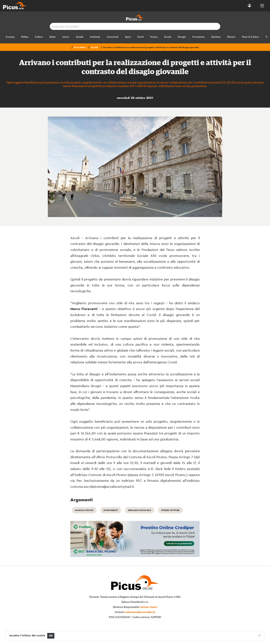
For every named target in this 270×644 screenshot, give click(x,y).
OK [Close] (51, 636)
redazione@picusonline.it (140, 612)
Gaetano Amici (148, 607)
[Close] (259, 635)
